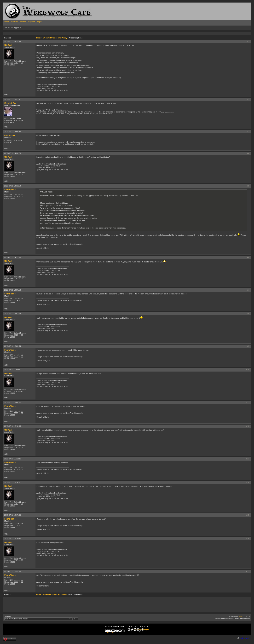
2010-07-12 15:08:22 (12, 402)
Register (32, 22)
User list (14, 22)
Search (23, 22)
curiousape (10, 135)
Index (7, 22)
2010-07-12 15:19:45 (12, 539)
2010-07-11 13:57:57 (12, 99)
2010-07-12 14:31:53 (12, 186)
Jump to (41, 618)
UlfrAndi (8, 45)
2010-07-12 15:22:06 (12, 571)
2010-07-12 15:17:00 (12, 515)
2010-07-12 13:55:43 (12, 132)
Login (39, 22)
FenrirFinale (10, 190)
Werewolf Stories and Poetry (55, 38)
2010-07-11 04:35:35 (12, 41)
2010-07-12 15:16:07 (12, 482)
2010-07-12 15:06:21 (12, 370)
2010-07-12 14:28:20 (12, 153)
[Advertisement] (62, 33)
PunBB (241, 616)
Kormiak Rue (10, 103)
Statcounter (245, 638)
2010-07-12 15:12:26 (12, 459)
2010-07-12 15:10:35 (12, 426)
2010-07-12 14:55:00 (12, 257)
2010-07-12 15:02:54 (12, 346)
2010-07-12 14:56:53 (12, 290)
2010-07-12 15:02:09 (12, 314)
